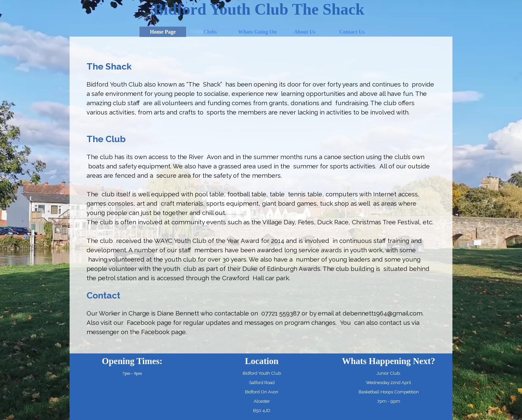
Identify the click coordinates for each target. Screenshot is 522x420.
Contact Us (352, 32)
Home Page (163, 32)
